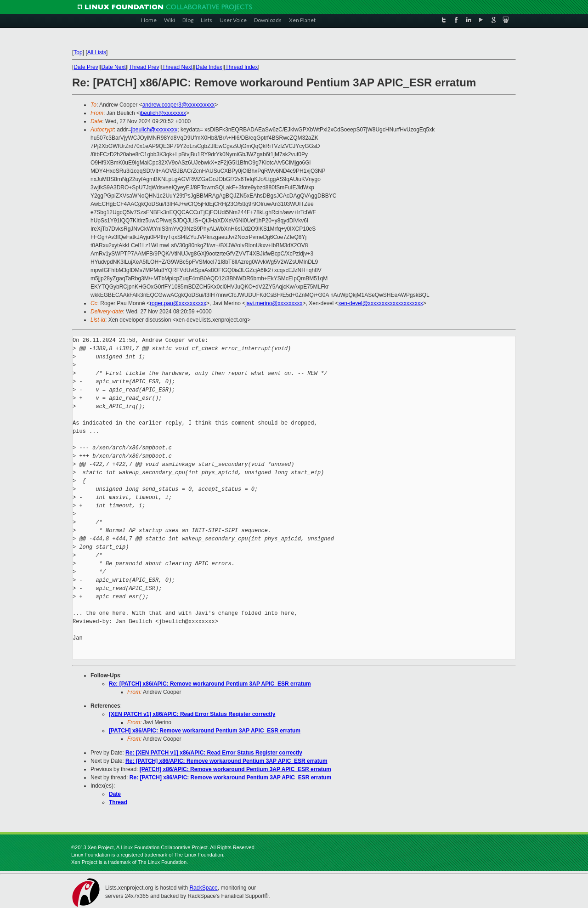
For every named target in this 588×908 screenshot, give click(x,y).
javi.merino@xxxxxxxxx (274, 303)
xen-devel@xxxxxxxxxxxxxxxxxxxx (381, 303)
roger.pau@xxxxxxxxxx (178, 303)
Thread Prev (144, 67)
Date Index (209, 67)
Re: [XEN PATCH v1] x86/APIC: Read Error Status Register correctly (214, 753)
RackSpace (203, 888)
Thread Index (242, 67)
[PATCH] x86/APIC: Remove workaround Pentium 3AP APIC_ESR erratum (205, 731)
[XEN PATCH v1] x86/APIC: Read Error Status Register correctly (192, 714)
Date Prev (86, 67)
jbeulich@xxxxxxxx (163, 113)
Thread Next (177, 67)
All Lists (97, 52)
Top (78, 52)
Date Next (113, 67)
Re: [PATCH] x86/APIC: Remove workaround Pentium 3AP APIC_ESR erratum (210, 684)
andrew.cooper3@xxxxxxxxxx (179, 105)
